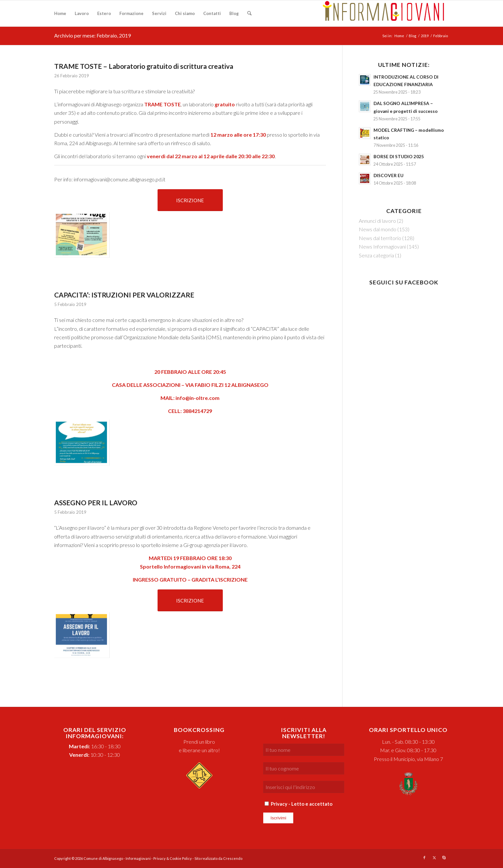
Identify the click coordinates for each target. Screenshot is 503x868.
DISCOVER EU (389, 175)
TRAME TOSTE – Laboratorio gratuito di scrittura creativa (144, 66)
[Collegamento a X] (434, 858)
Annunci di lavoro (377, 221)
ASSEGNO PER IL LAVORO (96, 503)
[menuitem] (60, 13)
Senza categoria (376, 255)
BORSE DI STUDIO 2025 (399, 157)
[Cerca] (249, 13)
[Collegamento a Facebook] (424, 858)
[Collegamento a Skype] (444, 858)
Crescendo (233, 858)
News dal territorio (380, 238)
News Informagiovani (382, 246)
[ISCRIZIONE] (190, 200)
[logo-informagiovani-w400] (384, 13)
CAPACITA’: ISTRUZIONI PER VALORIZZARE (124, 295)
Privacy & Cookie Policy (173, 858)
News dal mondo (378, 229)
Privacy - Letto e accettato (302, 804)
